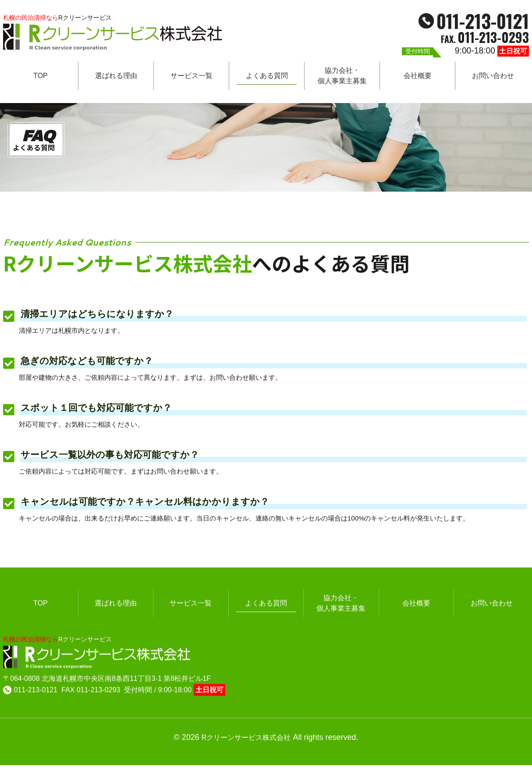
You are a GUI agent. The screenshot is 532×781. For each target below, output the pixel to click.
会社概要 (418, 77)
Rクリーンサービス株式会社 (246, 727)
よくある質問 (267, 77)
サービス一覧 (192, 77)
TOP (41, 77)
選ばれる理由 (116, 77)
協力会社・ (342, 77)
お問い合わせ (493, 77)
